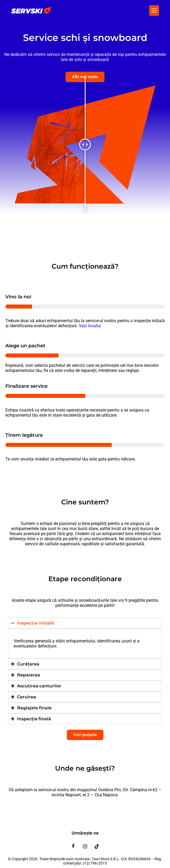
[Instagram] (85, 846)
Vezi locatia (90, 326)
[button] (154, 10)
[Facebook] (73, 846)
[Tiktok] (97, 846)
